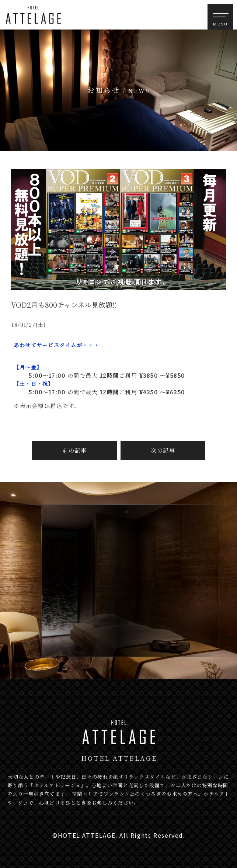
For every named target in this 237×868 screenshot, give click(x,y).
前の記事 (74, 450)
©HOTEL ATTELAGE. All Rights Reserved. (119, 835)
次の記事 (163, 450)
